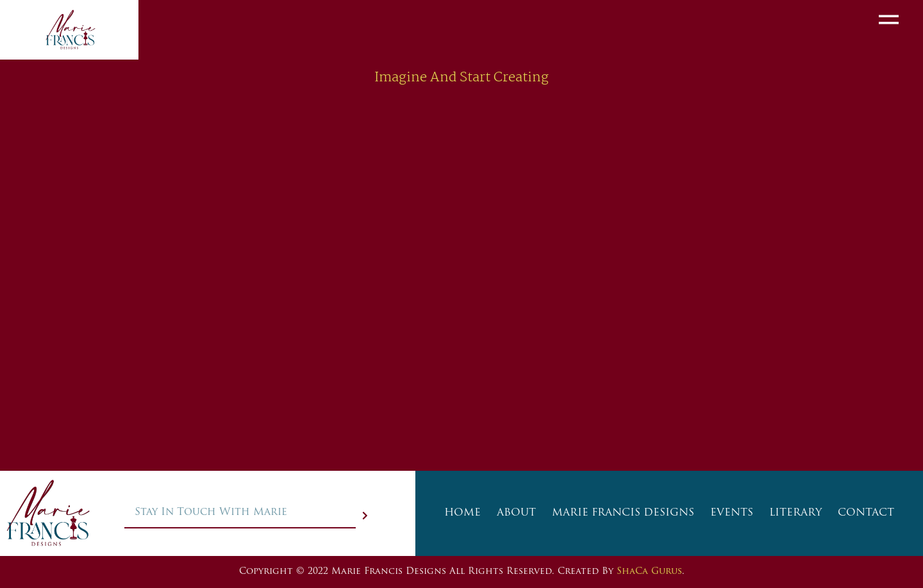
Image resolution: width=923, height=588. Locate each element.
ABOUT (516, 513)
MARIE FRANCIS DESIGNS (623, 513)
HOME (462, 513)
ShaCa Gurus (649, 572)
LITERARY (795, 513)
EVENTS (732, 513)
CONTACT (866, 513)
